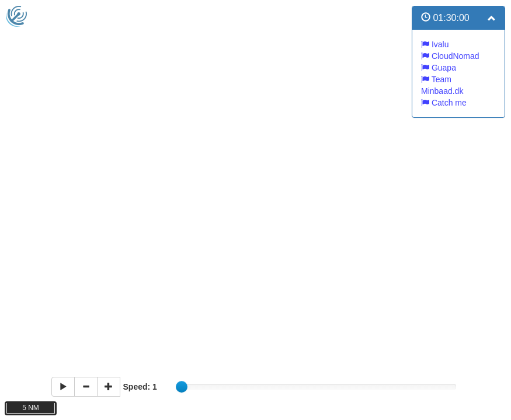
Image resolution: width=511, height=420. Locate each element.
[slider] (182, 387)
